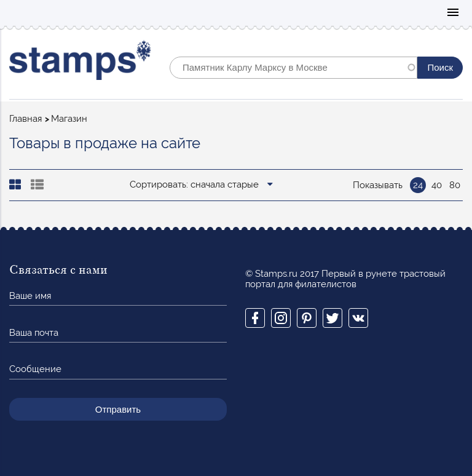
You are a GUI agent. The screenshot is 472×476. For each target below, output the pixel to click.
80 (455, 185)
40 (437, 185)
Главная (26, 119)
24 (418, 185)
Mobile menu (453, 13)
